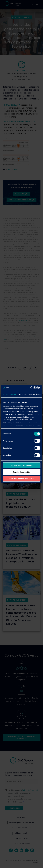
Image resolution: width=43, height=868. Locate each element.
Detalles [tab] (23, 394)
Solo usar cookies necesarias (21, 479)
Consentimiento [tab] (9, 394)
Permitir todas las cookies (22, 465)
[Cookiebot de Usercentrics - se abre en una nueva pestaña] (31, 388)
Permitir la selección (22, 472)
